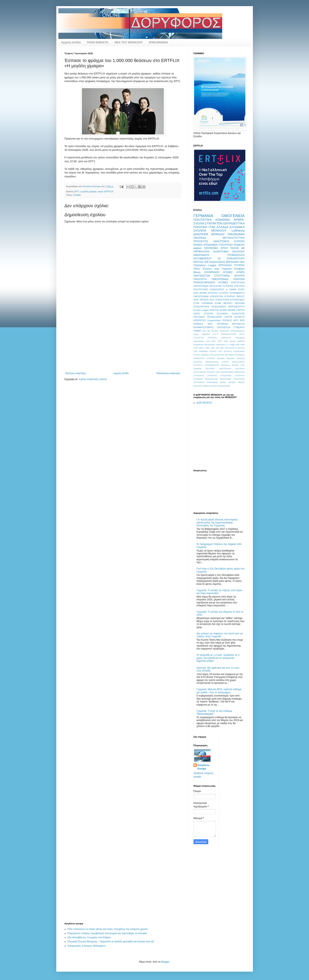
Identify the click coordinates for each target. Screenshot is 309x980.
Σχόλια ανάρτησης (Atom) (93, 379)
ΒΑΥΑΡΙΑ (240, 276)
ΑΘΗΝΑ (232, 310)
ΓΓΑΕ (212, 227)
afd (243, 248)
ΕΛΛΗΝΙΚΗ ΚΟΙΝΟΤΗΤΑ (231, 314)
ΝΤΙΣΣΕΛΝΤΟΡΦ (229, 334)
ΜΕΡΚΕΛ (228, 303)
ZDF (207, 262)
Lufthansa (238, 231)
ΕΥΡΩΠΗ (239, 241)
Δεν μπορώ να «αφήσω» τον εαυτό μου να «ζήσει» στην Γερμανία (220, 635)
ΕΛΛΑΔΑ (223, 227)
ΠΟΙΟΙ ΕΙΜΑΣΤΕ (98, 42)
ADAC (197, 269)
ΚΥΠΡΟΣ (224, 293)
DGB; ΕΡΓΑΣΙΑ (201, 300)
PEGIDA (215, 331)
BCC (214, 341)
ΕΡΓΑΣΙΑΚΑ (225, 265)
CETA (220, 341)
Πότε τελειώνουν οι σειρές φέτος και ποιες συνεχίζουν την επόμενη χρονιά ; (108, 929)
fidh (222, 348)
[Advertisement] (123, 341)
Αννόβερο (239, 269)
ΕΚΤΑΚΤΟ (239, 317)
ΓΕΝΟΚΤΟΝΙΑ (222, 300)
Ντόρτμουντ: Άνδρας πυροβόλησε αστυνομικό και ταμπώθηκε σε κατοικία (107, 933)
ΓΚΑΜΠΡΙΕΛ (239, 351)
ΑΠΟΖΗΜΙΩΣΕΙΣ (237, 331)
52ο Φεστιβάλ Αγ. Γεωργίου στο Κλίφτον (89, 937)
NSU (212, 300)
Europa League (201, 310)
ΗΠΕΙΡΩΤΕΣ (200, 320)
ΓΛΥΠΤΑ (197, 355)
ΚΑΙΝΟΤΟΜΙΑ (221, 252)
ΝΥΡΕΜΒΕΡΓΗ (237, 293)
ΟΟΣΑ (242, 334)
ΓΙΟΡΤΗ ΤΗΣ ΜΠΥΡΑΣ (220, 351)
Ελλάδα (77, 195)
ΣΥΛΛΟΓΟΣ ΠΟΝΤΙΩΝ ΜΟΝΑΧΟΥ (212, 338)
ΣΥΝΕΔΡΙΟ (239, 327)
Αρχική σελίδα (71, 42)
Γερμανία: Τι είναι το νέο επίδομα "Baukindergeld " (214, 712)
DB (209, 331)
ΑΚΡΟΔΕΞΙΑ (238, 324)
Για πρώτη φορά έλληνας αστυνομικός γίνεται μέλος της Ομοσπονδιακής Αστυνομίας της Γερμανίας (217, 523)
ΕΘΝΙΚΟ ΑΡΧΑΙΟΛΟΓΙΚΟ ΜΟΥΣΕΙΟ (218, 355)
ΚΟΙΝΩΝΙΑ (223, 220)
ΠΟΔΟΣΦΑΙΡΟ (219, 307)
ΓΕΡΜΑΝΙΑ (203, 216)
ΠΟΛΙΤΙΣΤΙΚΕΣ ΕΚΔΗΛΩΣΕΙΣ (209, 289)
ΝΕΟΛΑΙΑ (240, 303)
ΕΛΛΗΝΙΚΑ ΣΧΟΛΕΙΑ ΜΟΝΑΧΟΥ (219, 229)
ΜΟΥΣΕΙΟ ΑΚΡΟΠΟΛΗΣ (218, 368)
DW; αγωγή (230, 341)
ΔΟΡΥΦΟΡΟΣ (204, 403)
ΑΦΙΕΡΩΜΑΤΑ (201, 255)
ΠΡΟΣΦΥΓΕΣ (201, 241)
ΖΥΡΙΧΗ (225, 362)
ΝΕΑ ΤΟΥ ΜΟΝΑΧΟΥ (128, 42)
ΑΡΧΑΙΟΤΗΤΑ (231, 348)
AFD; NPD (239, 320)
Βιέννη (197, 272)
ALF (208, 341)
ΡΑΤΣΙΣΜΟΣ (226, 375)
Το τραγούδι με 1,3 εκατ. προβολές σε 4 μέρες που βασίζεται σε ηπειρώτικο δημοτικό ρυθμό (218, 658)
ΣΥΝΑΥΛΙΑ (240, 375)
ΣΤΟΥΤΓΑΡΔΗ (222, 276)
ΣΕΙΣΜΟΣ (227, 320)
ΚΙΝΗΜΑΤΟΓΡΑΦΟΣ (204, 327)
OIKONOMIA (211, 248)
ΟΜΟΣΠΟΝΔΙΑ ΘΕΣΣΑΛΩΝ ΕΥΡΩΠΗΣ (213, 286)
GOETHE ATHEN (218, 310)
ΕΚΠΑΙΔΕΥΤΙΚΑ (234, 223)
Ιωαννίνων (226, 365)
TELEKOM (224, 331)
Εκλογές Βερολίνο (226, 358)
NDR (243, 345)
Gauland (241, 341)
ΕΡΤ (77, 191)
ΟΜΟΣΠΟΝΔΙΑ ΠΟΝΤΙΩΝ (228, 279)
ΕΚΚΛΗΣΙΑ (238, 252)
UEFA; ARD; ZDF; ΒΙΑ (209, 348)
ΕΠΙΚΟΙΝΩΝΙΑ (158, 42)
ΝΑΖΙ (217, 372)
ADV (204, 331)
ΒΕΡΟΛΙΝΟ (232, 262)
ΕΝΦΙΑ (233, 289)
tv (227, 289)
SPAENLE (199, 324)
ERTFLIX (109, 191)
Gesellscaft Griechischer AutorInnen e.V (211, 345)
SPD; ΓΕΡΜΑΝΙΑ (218, 324)
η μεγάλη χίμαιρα (88, 191)
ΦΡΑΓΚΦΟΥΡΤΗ (236, 307)
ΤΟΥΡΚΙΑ (239, 265)
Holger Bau (235, 345)
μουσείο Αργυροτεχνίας (220, 386)
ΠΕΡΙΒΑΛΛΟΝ (201, 252)
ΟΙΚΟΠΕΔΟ (200, 238)
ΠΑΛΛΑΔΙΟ (199, 317)
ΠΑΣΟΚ (235, 248)
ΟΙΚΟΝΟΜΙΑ (236, 234)
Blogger (165, 962)
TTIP (196, 348)
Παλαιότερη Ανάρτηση (168, 373)
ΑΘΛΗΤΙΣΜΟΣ (221, 241)
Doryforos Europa (203, 767)
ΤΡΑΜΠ (197, 331)
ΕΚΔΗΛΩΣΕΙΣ (217, 262)
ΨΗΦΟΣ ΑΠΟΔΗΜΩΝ (206, 245)
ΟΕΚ (242, 262)
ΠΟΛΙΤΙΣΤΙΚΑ (203, 220)
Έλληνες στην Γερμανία (217, 269)
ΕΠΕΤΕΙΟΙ (239, 286)
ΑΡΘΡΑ (203, 293)
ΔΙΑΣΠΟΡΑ (201, 234)
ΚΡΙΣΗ (224, 248)
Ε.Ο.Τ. (216, 334)
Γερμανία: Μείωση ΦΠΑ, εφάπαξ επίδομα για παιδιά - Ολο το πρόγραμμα (219, 691)
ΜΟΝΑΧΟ (218, 234)
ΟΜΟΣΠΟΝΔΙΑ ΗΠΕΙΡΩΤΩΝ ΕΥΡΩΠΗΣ (214, 296)
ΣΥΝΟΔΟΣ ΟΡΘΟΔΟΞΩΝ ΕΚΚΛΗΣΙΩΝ (212, 379)
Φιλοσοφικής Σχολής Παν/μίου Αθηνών (226, 382)
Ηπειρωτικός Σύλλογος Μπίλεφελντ (87, 946)
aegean (198, 248)
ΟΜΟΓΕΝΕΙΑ (233, 216)
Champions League (205, 265)
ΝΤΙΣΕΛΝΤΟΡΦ (201, 307)
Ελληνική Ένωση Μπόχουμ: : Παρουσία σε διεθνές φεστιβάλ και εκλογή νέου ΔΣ (111, 942)
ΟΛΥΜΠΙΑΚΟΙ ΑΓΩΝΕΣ (218, 272)
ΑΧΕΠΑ (228, 317)
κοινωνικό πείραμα (202, 386)
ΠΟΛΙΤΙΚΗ (200, 227)
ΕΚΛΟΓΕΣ (213, 293)
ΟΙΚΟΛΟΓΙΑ (200, 279)
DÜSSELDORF (215, 317)
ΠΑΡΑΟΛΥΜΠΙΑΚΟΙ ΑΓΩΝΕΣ (211, 282)
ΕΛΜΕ (218, 303)
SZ (219, 259)
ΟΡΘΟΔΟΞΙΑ (224, 327)
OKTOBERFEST (203, 259)
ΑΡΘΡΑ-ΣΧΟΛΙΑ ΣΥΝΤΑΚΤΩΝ (219, 222)
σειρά (100, 191)
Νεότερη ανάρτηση (76, 373)
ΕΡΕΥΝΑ (199, 262)
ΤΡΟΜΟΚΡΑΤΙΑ (236, 255)
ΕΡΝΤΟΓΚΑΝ (238, 282)
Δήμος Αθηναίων (202, 334)
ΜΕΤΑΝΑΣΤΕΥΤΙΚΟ (234, 238)
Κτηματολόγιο (214, 320)
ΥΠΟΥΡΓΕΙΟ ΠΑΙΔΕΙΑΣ (232, 245)
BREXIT (241, 296)
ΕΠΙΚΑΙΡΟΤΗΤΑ (236, 259)
